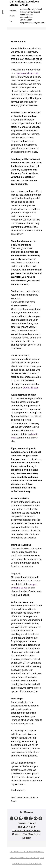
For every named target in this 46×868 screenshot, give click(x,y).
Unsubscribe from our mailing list (27, 858)
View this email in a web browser (27, 852)
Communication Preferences (27, 863)
